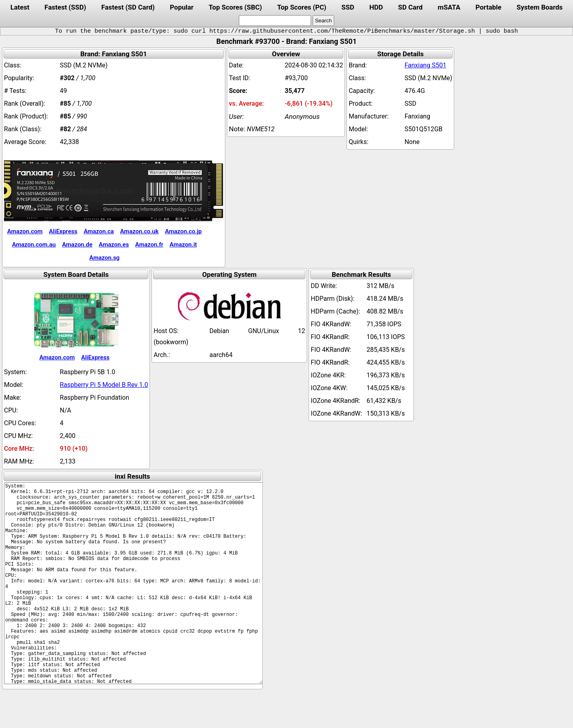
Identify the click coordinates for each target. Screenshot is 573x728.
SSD (348, 7)
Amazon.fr (149, 245)
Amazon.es (114, 245)
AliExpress (63, 231)
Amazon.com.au (34, 245)
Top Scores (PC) (302, 7)
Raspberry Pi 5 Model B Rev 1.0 (104, 385)
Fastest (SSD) (65, 7)
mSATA (449, 7)
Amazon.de (77, 245)
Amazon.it (183, 245)
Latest (20, 7)
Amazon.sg (104, 258)
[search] (275, 21)
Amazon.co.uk (139, 231)
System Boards (540, 7)
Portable (488, 7)
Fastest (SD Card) (128, 7)
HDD (376, 7)
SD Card (410, 7)
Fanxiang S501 (425, 65)
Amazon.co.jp (183, 231)
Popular (182, 7)
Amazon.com (25, 231)
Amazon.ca (99, 231)
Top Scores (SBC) (235, 7)
